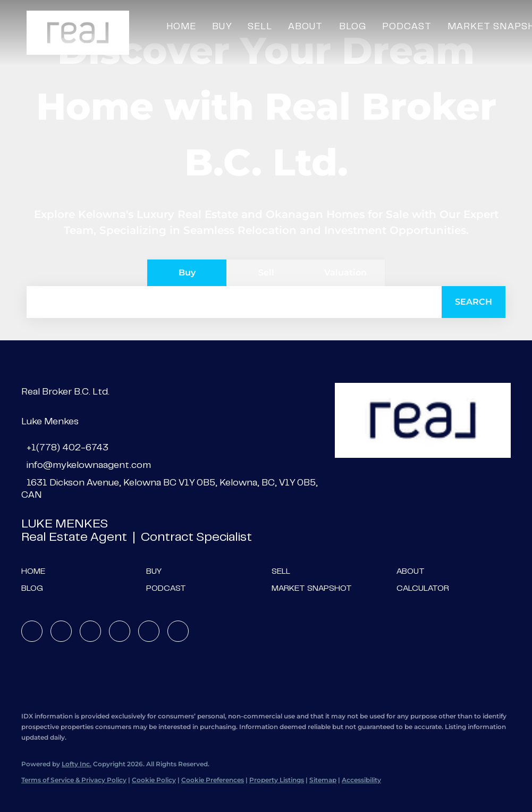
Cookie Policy (154, 780)
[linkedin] (61, 631)
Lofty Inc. (77, 764)
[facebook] (32, 631)
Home (181, 27)
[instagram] (120, 631)
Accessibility (361, 780)
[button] (78, 33)
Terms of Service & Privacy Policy (74, 780)
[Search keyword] (234, 302)
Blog (353, 27)
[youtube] (149, 631)
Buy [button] (222, 27)
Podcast (407, 27)
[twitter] (90, 631)
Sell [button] (260, 27)
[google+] (178, 631)
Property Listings (277, 780)
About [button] (306, 27)
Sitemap (323, 780)
